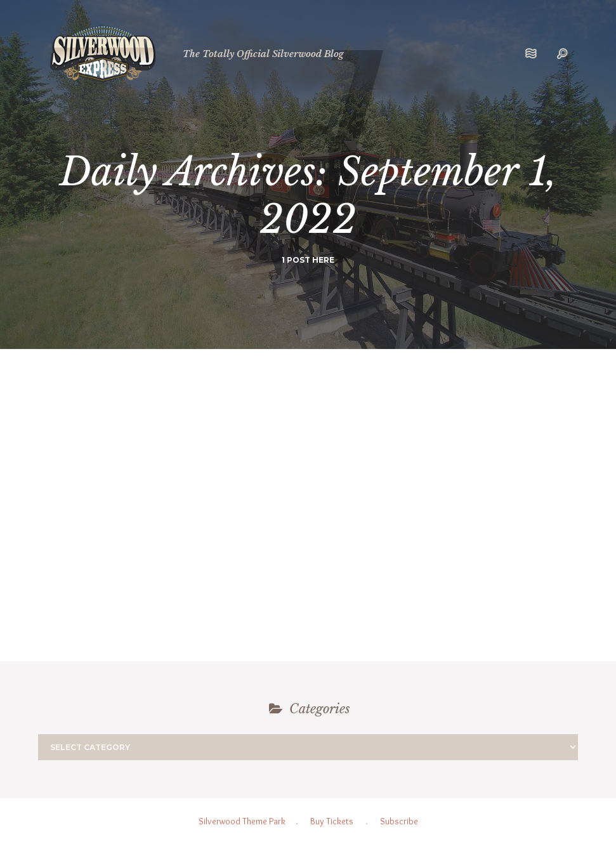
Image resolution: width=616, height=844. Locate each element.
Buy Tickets (332, 821)
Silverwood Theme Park (242, 821)
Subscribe (399, 821)
